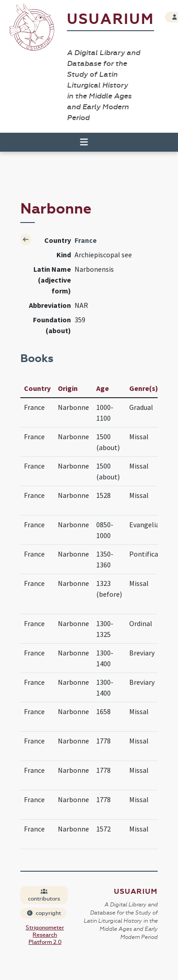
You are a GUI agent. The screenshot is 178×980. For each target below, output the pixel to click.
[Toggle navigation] (80, 142)
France (86, 240)
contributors (44, 895)
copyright (44, 913)
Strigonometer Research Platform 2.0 (45, 935)
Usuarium (110, 19)
